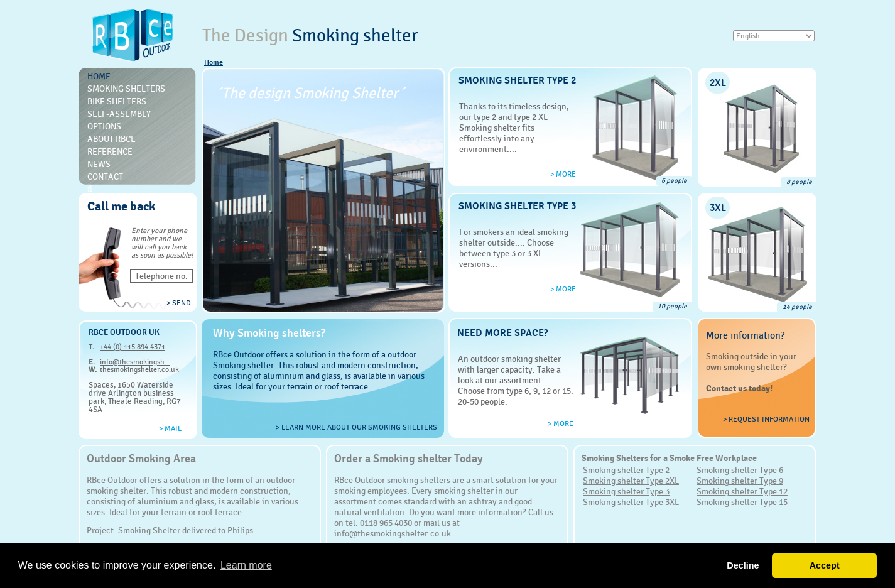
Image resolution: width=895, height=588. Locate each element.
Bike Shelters (117, 101)
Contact (105, 177)
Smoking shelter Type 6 (740, 470)
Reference (110, 151)
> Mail (170, 428)
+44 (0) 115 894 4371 (133, 347)
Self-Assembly (119, 114)
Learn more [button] (246, 565)
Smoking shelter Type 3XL (631, 502)
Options (104, 126)
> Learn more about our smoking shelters (356, 427)
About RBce (111, 139)
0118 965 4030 (386, 523)
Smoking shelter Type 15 (742, 502)
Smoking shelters (126, 89)
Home (214, 62)
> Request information (766, 419)
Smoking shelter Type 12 (742, 491)
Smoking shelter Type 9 (740, 481)
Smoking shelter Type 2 (626, 470)
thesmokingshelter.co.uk (139, 369)
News (99, 164)
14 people (797, 307)
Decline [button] (743, 565)
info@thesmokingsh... (135, 362)
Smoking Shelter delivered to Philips (186, 530)
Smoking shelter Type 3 (626, 491)
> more (563, 174)
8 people (799, 182)
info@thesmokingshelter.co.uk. (394, 533)
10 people (672, 306)
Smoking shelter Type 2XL (631, 481)
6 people (674, 181)
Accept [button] (825, 565)
